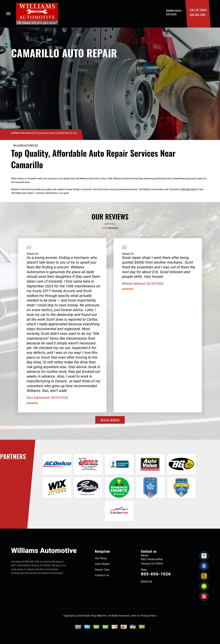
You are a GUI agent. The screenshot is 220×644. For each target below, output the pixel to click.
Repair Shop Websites (95, 616)
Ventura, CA (32, 254)
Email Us (146, 581)
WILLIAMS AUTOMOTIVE (26, 145)
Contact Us (102, 575)
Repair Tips (102, 570)
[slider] (110, 224)
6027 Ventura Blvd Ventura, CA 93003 (48, 133)
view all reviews (110, 420)
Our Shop (101, 558)
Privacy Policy (149, 616)
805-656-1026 (197, 15)
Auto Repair (102, 564)
